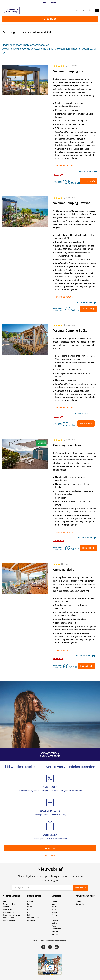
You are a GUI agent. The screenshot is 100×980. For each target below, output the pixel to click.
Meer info (50, 856)
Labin (30, 909)
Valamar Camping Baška (70, 331)
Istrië (29, 904)
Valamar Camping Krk (68, 71)
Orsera (54, 907)
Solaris (79, 901)
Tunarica (55, 915)
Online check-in (9, 904)
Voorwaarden (9, 918)
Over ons (7, 907)
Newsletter (7, 909)
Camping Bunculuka (67, 445)
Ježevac (55, 920)
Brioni (54, 909)
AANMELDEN (50, 848)
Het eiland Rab (33, 918)
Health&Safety (9, 920)
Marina (54, 912)
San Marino (56, 929)
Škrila (54, 926)
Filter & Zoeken (50, 19)
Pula (29, 912)
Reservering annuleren (12, 915)
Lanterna (55, 901)
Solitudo (55, 934)
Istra (53, 904)
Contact (6, 901)
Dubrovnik (31, 920)
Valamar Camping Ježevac (72, 203)
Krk (29, 915)
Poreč (30, 907)
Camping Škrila (64, 570)
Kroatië (30, 901)
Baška (54, 923)
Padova (55, 931)
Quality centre (9, 912)
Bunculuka (80, 904)
